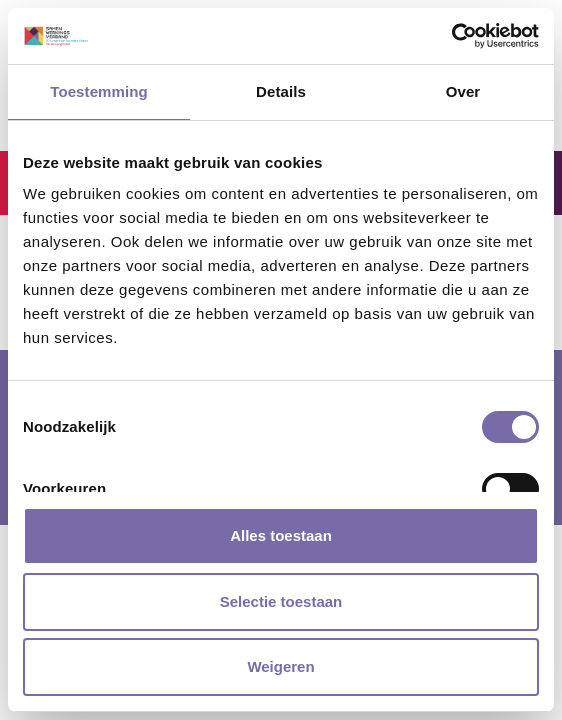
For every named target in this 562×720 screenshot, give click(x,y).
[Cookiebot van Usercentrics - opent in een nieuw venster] (451, 36)
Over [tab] (463, 91)
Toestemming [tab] (99, 91)
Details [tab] (281, 91)
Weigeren (280, 666)
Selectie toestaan (281, 601)
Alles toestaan (281, 535)
